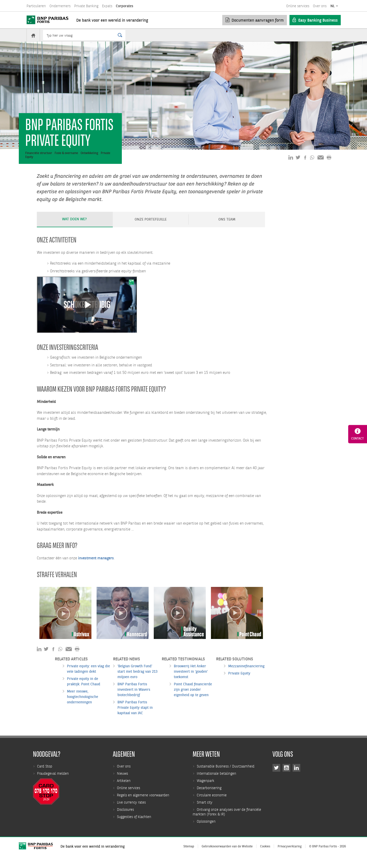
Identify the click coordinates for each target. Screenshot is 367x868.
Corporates (125, 6)
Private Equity (239, 683)
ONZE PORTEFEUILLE (151, 229)
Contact (358, 434)
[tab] (75, 229)
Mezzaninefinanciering (246, 676)
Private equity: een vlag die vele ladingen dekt (88, 679)
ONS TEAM (227, 229)
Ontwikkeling (89, 163)
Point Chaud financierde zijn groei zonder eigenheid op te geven (193, 700)
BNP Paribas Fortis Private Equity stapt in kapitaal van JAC (135, 718)
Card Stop (45, 859)
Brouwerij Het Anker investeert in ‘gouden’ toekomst (191, 681)
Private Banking (86, 6)
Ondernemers (60, 6)
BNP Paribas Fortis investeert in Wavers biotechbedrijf (134, 700)
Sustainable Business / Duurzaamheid (226, 859)
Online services (298, 6)
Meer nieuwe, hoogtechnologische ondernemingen (83, 707)
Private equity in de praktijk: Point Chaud (84, 691)
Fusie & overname (66, 163)
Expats (107, 6)
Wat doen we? (74, 229)
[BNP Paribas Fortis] (48, 20)
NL (332, 6)
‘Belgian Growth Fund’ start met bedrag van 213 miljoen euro (137, 681)
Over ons (320, 6)
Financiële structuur (39, 163)
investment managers (96, 568)
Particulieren (36, 6)
